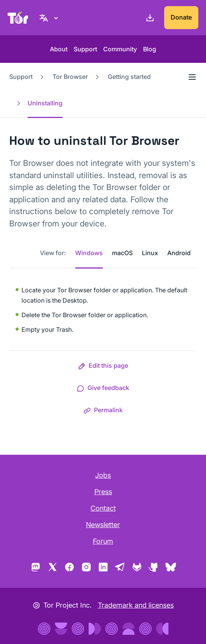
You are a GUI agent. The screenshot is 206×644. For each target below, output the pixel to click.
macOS (122, 253)
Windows (89, 253)
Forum (103, 541)
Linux (150, 253)
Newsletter (103, 525)
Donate (181, 17)
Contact (103, 508)
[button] (103, 367)
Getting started (129, 77)
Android (179, 253)
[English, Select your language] (50, 18)
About (59, 49)
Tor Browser (70, 77)
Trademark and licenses (136, 605)
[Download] (148, 18)
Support (85, 49)
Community (120, 49)
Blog (150, 49)
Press (103, 492)
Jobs (103, 475)
